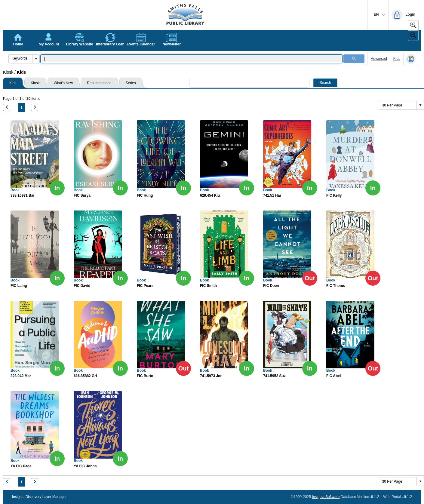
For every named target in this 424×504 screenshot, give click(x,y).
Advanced (379, 59)
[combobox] (21, 58)
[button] (36, 59)
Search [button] (325, 83)
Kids (397, 59)
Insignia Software (326, 497)
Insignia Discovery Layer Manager (39, 497)
